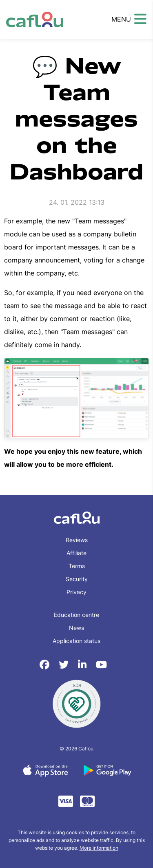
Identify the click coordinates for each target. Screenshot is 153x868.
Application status (76, 641)
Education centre (76, 615)
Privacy (76, 592)
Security (77, 579)
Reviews (77, 540)
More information (99, 848)
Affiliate (76, 553)
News (76, 628)
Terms (77, 566)
